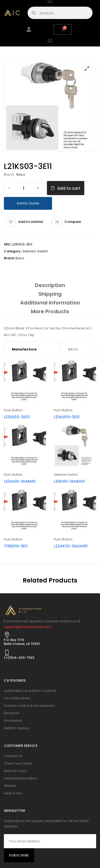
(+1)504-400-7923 (19, 658)
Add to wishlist (31, 222)
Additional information (50, 303)
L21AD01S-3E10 (67, 417)
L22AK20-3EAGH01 (71, 546)
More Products (50, 311)
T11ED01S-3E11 (16, 546)
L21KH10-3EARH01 (69, 481)
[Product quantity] (23, 188)
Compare (73, 222)
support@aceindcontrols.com (28, 627)
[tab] (50, 285)
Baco (21, 174)
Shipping (50, 294)
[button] (50, 40)
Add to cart (69, 188)
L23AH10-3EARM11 (20, 481)
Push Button (13, 410)
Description (50, 285)
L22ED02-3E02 (17, 417)
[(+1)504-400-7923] (7, 653)
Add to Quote (28, 203)
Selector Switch (35, 251)
